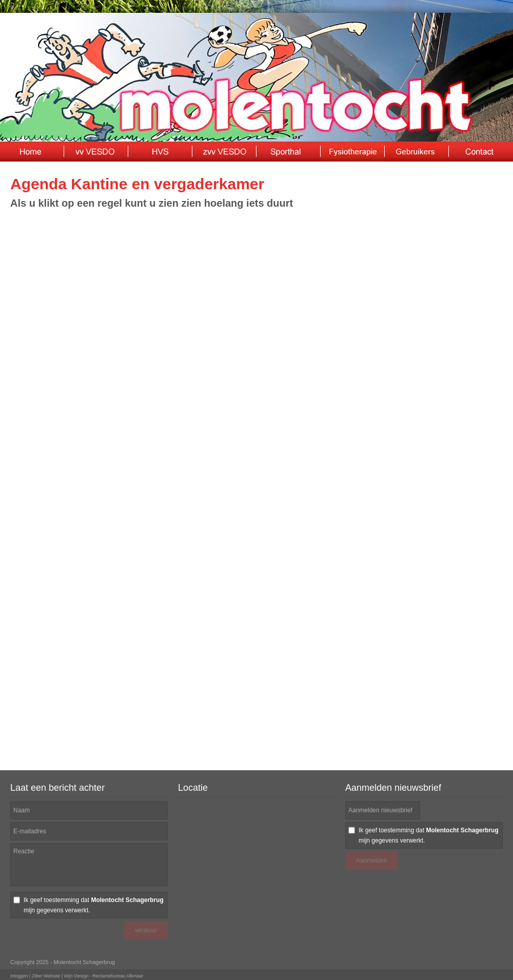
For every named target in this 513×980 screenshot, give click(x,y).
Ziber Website (46, 976)
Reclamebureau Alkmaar (118, 976)
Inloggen (19, 976)
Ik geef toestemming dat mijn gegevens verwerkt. (94, 905)
